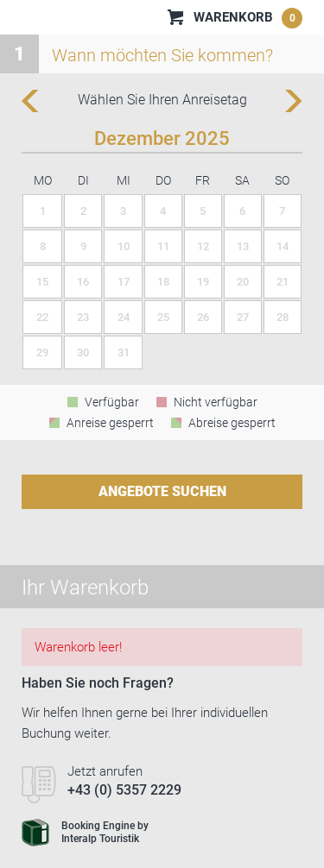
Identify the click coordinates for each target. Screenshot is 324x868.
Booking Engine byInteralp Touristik (85, 833)
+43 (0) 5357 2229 (124, 790)
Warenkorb (248, 18)
